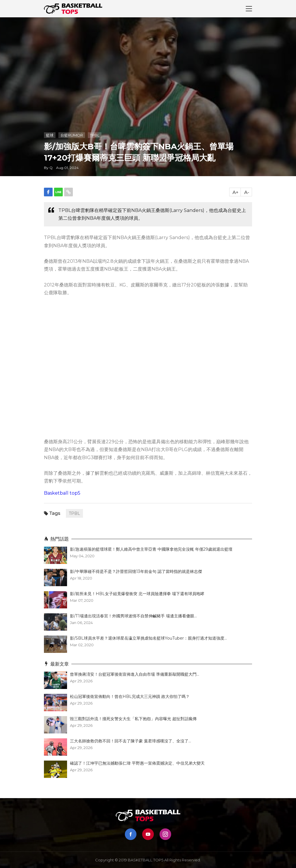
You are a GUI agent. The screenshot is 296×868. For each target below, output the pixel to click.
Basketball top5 (62, 493)
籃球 (50, 135)
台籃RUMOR (72, 135)
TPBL (95, 135)
